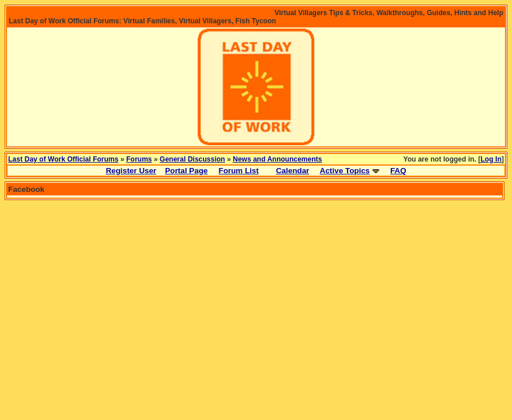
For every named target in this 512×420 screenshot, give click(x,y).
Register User (131, 171)
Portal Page (186, 171)
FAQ (398, 171)
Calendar (292, 171)
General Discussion (192, 159)
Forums (139, 159)
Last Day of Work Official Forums (63, 159)
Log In (491, 159)
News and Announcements (277, 159)
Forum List (239, 171)
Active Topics (345, 171)
